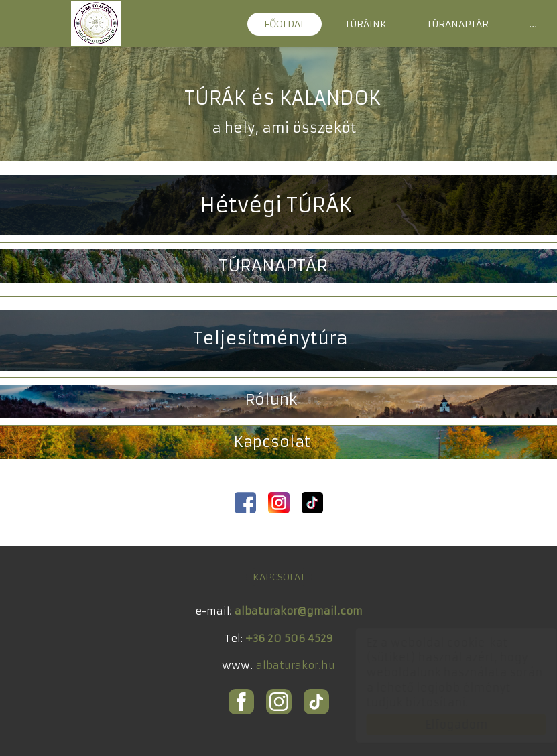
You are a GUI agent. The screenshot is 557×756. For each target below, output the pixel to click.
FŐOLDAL (285, 24)
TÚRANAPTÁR (458, 24)
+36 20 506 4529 (289, 638)
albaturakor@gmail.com (299, 611)
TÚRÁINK (366, 24)
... (533, 24)
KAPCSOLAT (279, 577)
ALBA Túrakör (96, 23)
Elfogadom (443, 724)
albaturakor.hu (296, 665)
